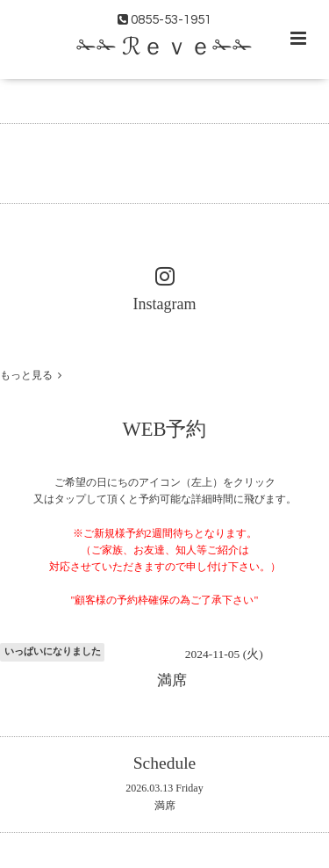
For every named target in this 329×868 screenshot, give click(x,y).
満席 (165, 806)
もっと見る (31, 375)
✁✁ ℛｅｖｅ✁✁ (164, 47)
